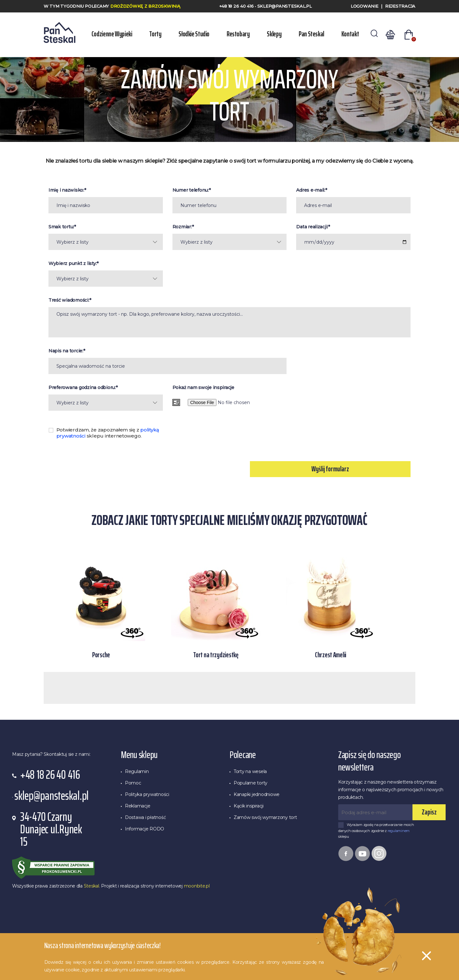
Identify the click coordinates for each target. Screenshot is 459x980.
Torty (155, 34)
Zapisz (429, 812)
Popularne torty (251, 783)
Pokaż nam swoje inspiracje (203, 387)
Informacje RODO (145, 829)
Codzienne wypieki (113, 34)
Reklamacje (138, 806)
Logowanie (364, 6)
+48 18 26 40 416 (237, 6)
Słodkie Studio (193, 34)
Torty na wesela (250, 771)
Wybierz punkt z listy (72, 263)
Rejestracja (400, 6)
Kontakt (344, 34)
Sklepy (271, 34)
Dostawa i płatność (145, 817)
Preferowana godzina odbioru (82, 387)
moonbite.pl (197, 886)
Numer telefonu (190, 190)
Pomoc (133, 783)
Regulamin (137, 771)
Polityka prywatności (147, 794)
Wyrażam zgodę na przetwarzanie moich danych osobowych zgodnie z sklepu (376, 831)
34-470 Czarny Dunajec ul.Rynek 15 (51, 829)
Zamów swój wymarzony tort (265, 817)
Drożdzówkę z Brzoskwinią (145, 6)
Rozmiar (182, 227)
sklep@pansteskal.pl (284, 6)
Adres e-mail (310, 190)
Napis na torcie (65, 351)
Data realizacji (312, 227)
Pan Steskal (306, 34)
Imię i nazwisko (66, 190)
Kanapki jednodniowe (257, 794)
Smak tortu (61, 227)
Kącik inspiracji (249, 806)
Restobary (236, 34)
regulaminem (399, 831)
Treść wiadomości (68, 300)
